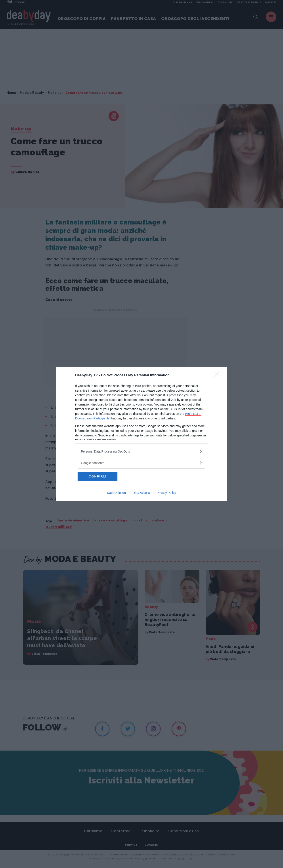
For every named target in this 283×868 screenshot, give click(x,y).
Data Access (141, 493)
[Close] (218, 376)
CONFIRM (98, 476)
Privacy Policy (166, 493)
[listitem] (141, 451)
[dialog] (141, 434)
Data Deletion (116, 493)
